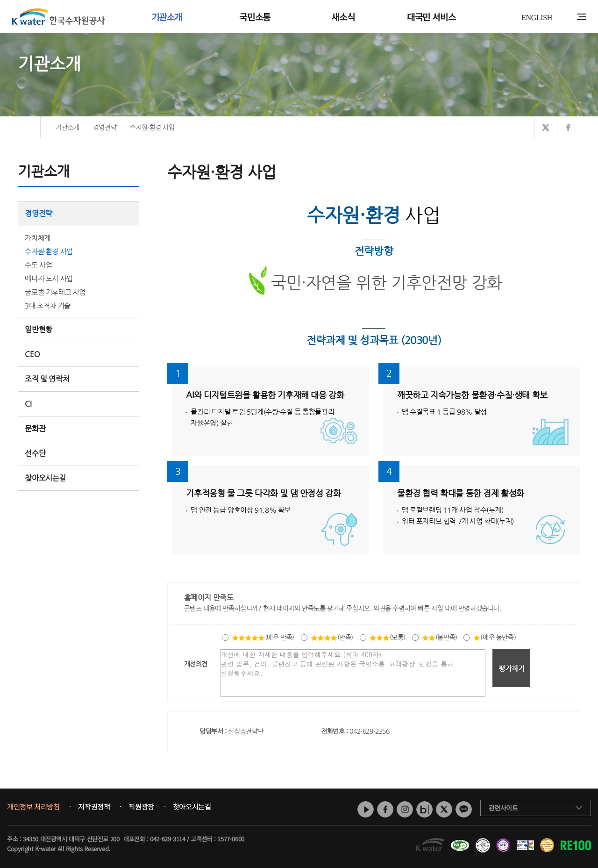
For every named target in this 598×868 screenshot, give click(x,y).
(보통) (388, 637)
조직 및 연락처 (78, 379)
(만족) (332, 637)
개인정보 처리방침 (33, 807)
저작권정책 (94, 807)
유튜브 (366, 809)
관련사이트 (503, 808)
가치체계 (37, 238)
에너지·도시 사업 (49, 278)
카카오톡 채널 (464, 809)
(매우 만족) (263, 637)
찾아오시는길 (45, 478)
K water (58, 16)
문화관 (35, 428)
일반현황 (78, 329)
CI (28, 404)
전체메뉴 (581, 17)
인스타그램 (405, 809)
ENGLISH (537, 18)
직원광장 (141, 807)
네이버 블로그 (424, 809)
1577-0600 (231, 839)
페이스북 (385, 809)
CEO (78, 354)
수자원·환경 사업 (49, 251)
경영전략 (78, 213)
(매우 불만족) (495, 637)
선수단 (78, 453)
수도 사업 (38, 265)
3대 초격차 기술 (47, 305)
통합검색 (567, 17)
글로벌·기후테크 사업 (55, 292)
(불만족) (440, 637)
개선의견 (196, 664)
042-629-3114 (167, 839)
